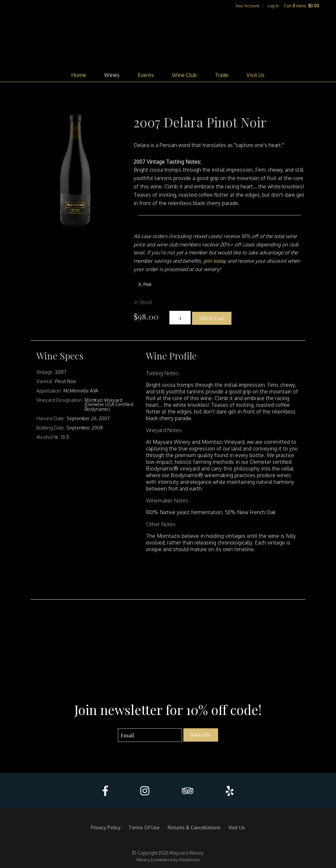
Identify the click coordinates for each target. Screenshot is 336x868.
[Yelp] (230, 791)
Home (79, 75)
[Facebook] (105, 791)
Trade (222, 75)
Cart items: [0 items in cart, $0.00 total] (302, 6)
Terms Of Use (144, 827)
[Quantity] (180, 318)
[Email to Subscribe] (150, 735)
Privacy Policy (106, 827)
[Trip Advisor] (188, 791)
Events (146, 75)
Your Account (247, 6)
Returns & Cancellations (194, 827)
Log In (273, 6)
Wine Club (184, 75)
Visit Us (256, 75)
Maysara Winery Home (168, 39)
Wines (112, 75)
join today (215, 261)
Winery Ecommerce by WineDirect (168, 860)
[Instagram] (145, 791)
